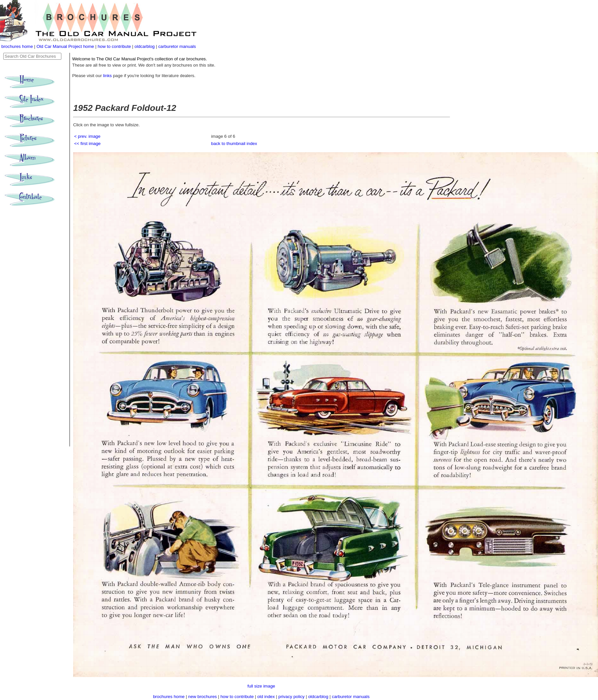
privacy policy (292, 697)
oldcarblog (145, 46)
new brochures (203, 697)
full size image (261, 686)
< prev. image (87, 136)
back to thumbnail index (234, 144)
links (107, 76)
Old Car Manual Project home (66, 46)
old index (266, 697)
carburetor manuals (177, 46)
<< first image (87, 144)
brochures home (17, 46)
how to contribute (114, 46)
